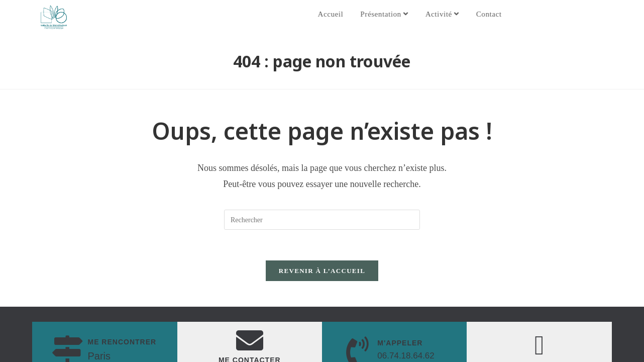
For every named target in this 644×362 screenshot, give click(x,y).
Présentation (396, 14)
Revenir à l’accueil (322, 271)
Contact (501, 14)
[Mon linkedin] (540, 345)
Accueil (342, 14)
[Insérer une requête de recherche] (322, 220)
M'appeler (400, 343)
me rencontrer (122, 342)
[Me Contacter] (250, 340)
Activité (454, 14)
